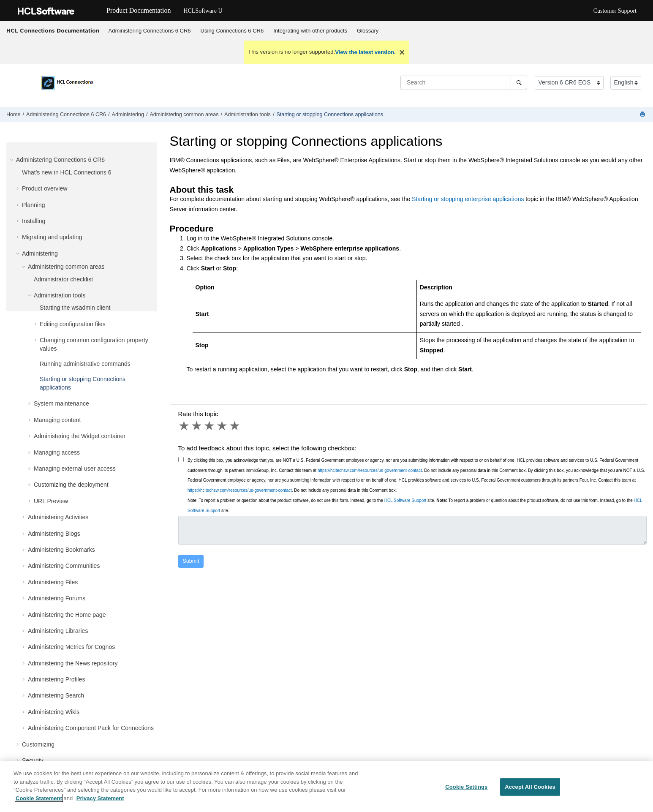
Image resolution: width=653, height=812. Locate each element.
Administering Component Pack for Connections (91, 728)
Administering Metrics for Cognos (71, 647)
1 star (185, 426)
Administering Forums (57, 598)
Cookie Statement (39, 802)
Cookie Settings (466, 791)
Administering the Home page (67, 615)
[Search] (519, 82)
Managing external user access (75, 469)
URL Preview (51, 501)
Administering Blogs (54, 534)
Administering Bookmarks (61, 550)
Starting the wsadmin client (75, 308)
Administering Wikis (54, 712)
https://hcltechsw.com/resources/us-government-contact (370, 470)
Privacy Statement (100, 802)
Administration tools (248, 114)
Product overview (45, 188)
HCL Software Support (405, 500)
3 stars (210, 426)
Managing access (57, 452)
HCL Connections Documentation (53, 30)
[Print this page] (643, 115)
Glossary (368, 31)
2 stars (197, 426)
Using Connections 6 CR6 (232, 31)
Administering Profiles (56, 679)
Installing (34, 221)
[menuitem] (150, 31)
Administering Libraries (58, 631)
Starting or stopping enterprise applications (468, 199)
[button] (13, 160)
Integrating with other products (310, 31)
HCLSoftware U (203, 11)
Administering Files (53, 582)
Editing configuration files (73, 324)
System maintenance (61, 403)
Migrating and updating (52, 237)
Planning (34, 205)
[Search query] (464, 82)
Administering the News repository (73, 663)
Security (33, 760)
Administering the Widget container (80, 436)
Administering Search (56, 695)
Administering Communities (64, 566)
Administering (128, 114)
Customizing (38, 744)
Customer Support (615, 11)
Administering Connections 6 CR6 (150, 31)
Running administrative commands (85, 364)
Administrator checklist (63, 279)
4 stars (223, 426)
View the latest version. (365, 52)
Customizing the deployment (71, 485)
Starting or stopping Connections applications (330, 114)
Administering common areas (184, 114)
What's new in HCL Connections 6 (67, 172)
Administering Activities (58, 517)
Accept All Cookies (530, 791)
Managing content (57, 420)
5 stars (235, 426)
